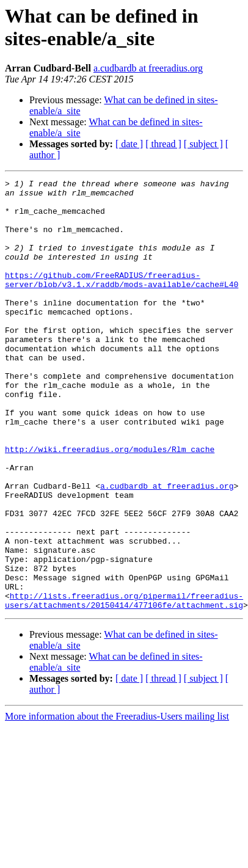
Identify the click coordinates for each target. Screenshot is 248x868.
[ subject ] (203, 144)
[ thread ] (163, 144)
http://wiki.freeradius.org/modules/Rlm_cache (110, 504)
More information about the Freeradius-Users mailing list (117, 802)
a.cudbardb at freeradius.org (148, 68)
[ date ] (129, 144)
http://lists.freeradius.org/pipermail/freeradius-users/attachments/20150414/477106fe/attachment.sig (124, 685)
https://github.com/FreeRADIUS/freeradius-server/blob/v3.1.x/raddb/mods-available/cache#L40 (122, 301)
